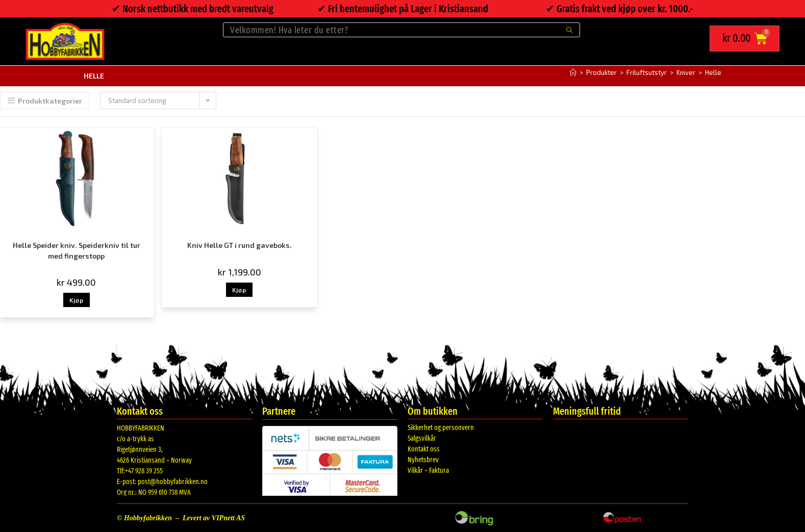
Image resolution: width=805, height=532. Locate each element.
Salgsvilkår (422, 438)
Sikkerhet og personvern (441, 427)
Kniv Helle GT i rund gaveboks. (240, 245)
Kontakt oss (424, 449)
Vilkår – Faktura (428, 470)
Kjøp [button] (77, 299)
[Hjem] (573, 72)
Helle (713, 72)
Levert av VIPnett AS (214, 517)
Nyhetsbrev (423, 459)
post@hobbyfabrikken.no (173, 481)
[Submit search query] (570, 30)
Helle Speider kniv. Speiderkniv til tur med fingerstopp (77, 250)
